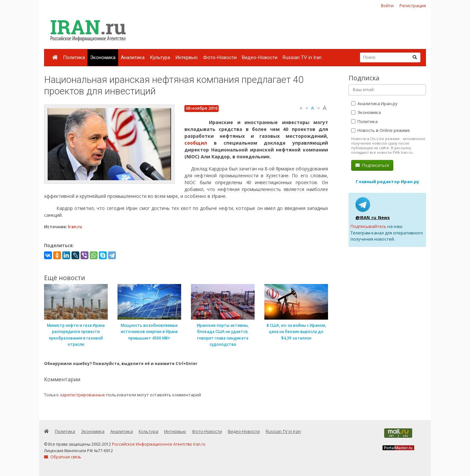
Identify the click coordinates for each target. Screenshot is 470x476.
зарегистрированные (82, 395)
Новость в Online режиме (381, 130)
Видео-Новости (260, 57)
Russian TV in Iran (302, 57)
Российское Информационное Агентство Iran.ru (159, 444)
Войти (387, 6)
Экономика (103, 57)
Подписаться (372, 165)
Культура (160, 57)
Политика (74, 57)
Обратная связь (63, 457)
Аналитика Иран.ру (374, 103)
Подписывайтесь (368, 226)
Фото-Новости (220, 57)
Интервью (187, 57)
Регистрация (413, 6)
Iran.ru (75, 227)
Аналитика (133, 57)
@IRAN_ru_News (373, 217)
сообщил (196, 143)
